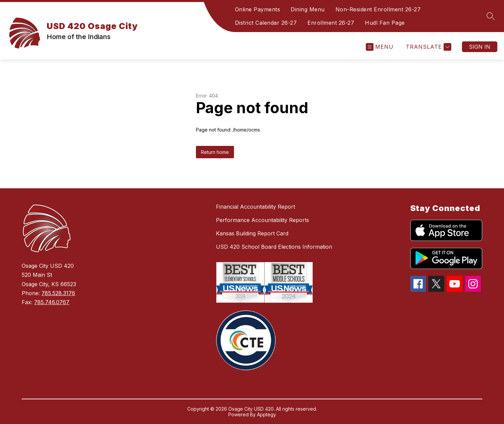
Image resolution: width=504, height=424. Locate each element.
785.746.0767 (52, 302)
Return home (215, 152)
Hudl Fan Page (385, 23)
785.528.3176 (58, 293)
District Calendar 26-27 (266, 23)
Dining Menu (308, 9)
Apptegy (267, 414)
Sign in (480, 47)
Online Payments (258, 9)
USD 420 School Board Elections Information (274, 247)
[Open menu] (380, 47)
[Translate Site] (428, 47)
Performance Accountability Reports (263, 220)
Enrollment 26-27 (331, 23)
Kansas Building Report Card (252, 233)
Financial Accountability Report (256, 207)
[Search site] (491, 16)
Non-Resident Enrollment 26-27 (378, 9)
